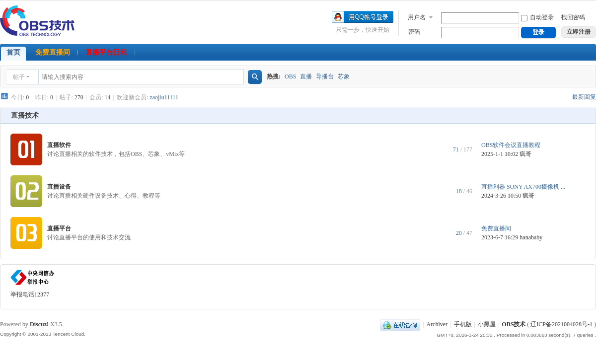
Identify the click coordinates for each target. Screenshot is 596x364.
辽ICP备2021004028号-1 (561, 324)
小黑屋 (487, 324)
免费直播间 (53, 52)
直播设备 (59, 187)
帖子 (19, 77)
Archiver (437, 324)
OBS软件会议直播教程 (511, 145)
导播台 (325, 76)
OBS (290, 76)
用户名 (417, 17)
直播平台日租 (106, 52)
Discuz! (39, 324)
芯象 (344, 76)
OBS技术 (514, 324)
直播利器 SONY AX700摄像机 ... (523, 187)
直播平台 (59, 228)
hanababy (531, 237)
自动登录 (537, 17)
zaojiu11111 (164, 97)
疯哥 (525, 154)
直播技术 (25, 115)
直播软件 (59, 145)
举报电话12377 (30, 294)
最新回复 (584, 97)
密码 (414, 32)
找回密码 (573, 17)
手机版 (463, 324)
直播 (306, 76)
